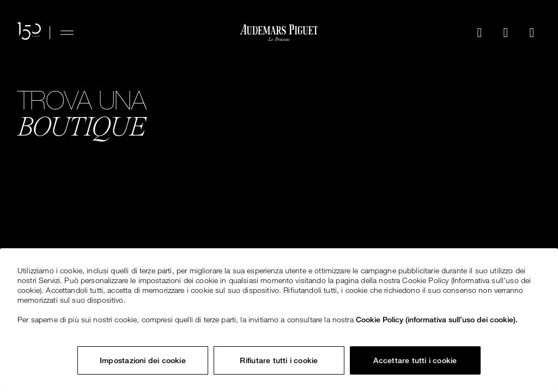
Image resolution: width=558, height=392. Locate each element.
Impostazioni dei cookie (143, 360)
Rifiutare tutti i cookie (279, 360)
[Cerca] (479, 33)
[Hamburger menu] (67, 33)
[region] (279, 320)
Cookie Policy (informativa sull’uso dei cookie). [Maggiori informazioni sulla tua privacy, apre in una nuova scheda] (437, 320)
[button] (479, 33)
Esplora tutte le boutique (105, 179)
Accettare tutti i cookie (415, 360)
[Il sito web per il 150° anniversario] (29, 33)
